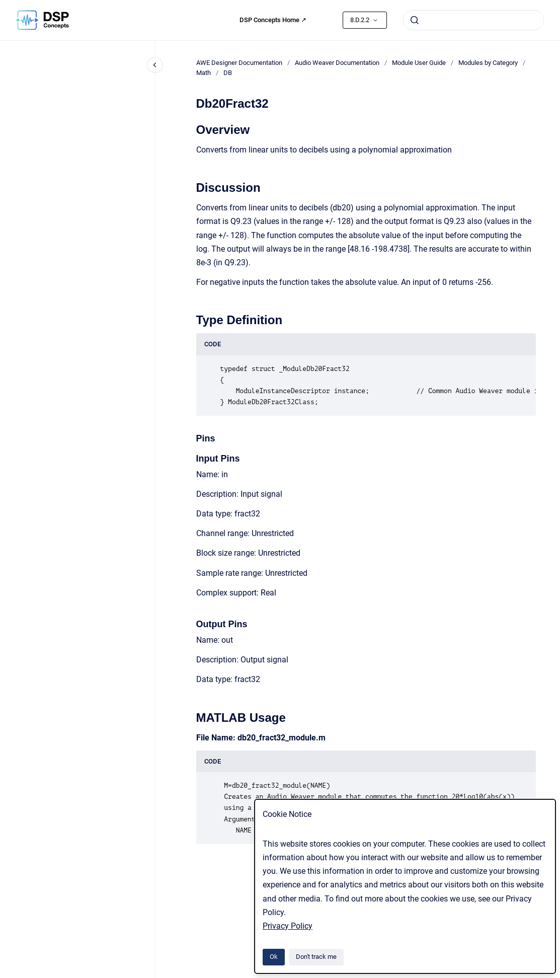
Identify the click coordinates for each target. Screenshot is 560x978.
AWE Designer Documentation (239, 63)
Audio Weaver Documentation (337, 63)
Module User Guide (419, 63)
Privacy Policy (288, 926)
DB (228, 73)
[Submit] (415, 20)
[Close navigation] (155, 65)
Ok (274, 957)
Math (204, 73)
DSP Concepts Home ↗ (273, 20)
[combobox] (473, 20)
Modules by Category (488, 63)
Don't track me (316, 957)
